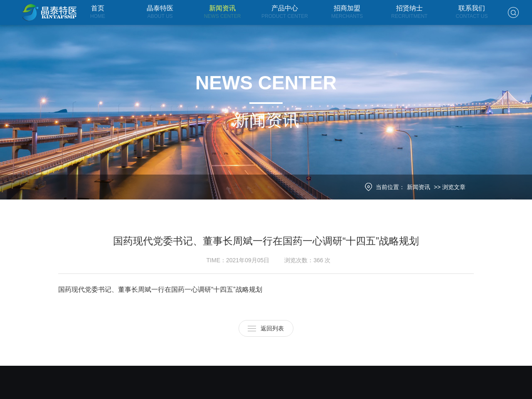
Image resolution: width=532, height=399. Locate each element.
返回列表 (272, 326)
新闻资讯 (422, 187)
